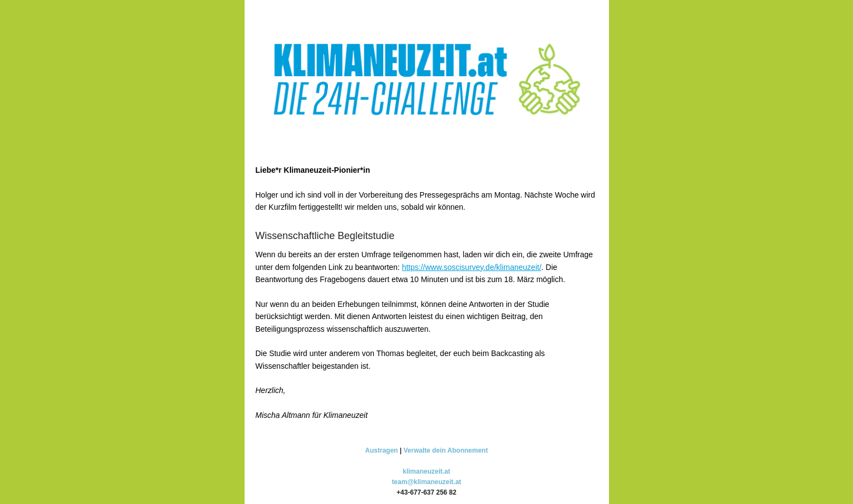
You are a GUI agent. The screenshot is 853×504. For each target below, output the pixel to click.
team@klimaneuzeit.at (427, 482)
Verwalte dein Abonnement (446, 450)
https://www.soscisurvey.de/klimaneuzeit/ (472, 267)
